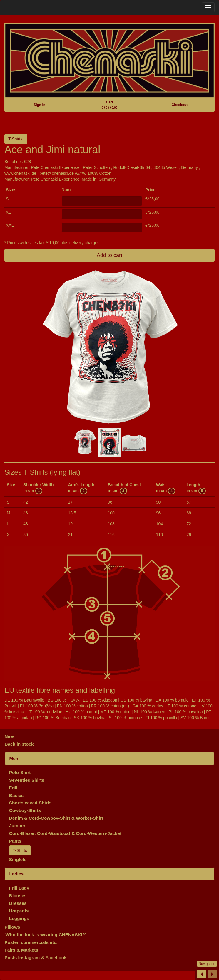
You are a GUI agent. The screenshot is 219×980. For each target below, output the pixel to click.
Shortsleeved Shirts (30, 803)
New (9, 736)
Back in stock (19, 744)
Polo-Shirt (20, 772)
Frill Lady (19, 888)
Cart (110, 105)
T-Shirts (20, 850)
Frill (13, 788)
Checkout (179, 105)
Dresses (18, 903)
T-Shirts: (16, 139)
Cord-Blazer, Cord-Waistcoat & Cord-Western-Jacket (65, 833)
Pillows (12, 927)
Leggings (19, 918)
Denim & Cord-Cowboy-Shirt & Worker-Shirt (56, 818)
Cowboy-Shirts (25, 810)
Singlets (18, 859)
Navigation (207, 964)
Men (14, 758)
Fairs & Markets (21, 950)
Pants (15, 841)
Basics (16, 795)
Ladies (16, 874)
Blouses (18, 896)
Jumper (17, 826)
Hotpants (19, 911)
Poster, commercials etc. (31, 942)
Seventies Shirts (27, 780)
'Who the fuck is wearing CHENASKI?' (45, 935)
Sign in (39, 105)
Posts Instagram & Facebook (35, 958)
